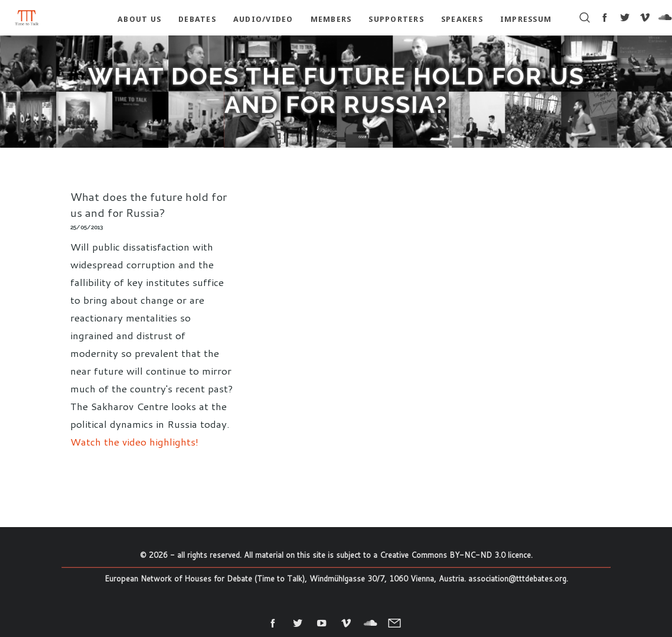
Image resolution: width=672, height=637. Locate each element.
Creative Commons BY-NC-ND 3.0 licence (455, 555)
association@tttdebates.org (517, 578)
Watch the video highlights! (134, 441)
